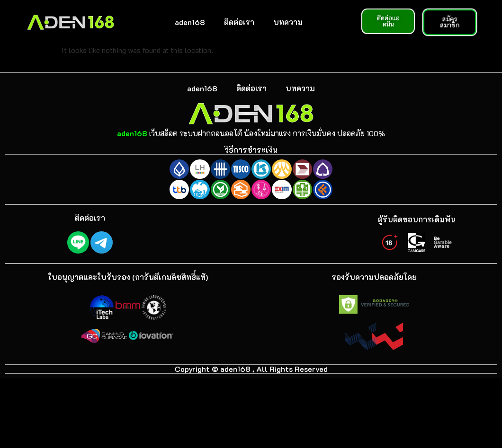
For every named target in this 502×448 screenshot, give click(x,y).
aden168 (190, 22)
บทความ (288, 22)
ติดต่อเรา (239, 22)
